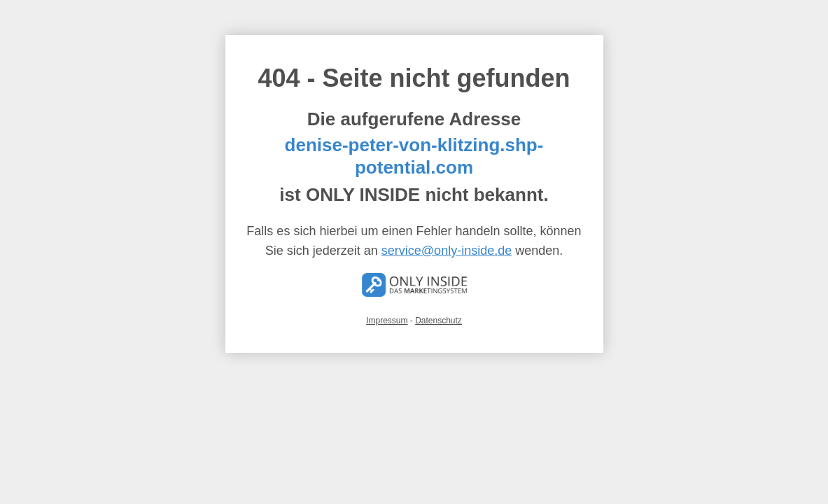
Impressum (387, 321)
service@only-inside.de (447, 251)
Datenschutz (438, 321)
